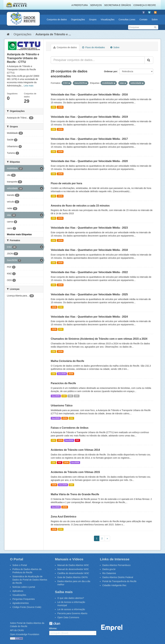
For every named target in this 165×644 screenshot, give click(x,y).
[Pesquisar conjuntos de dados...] (98, 60)
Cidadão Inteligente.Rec (114, 585)
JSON (60, 107)
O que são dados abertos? (71, 598)
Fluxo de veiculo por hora (66, 183)
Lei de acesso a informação (71, 609)
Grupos (93, 20)
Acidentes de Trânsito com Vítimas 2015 (75, 472)
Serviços (96, 5)
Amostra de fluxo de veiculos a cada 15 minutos (80, 206)
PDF (77, 440)
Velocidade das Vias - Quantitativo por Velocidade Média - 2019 (89, 117)
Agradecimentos (21, 603)
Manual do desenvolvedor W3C (73, 569)
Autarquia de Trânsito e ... (53, 34)
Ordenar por (111, 71)
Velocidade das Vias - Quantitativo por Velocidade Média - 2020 (89, 161)
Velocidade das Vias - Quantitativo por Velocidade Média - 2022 (89, 272)
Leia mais (29, 86)
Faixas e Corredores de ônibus (70, 428)
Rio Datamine (109, 573)
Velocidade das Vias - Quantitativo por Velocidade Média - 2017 (89, 139)
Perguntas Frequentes (24, 599)
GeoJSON (62, 374)
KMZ (70, 396)
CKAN (55, 623)
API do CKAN (17, 630)
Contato (143, 20)
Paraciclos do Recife (63, 383)
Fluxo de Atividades (93, 47)
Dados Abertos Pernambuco (116, 565)
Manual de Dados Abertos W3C (73, 565)
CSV (53, 107)
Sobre (155, 20)
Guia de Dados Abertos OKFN (73, 577)
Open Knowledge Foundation (25, 634)
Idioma (53, 628)
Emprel (112, 628)
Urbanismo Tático (62, 406)
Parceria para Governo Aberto (72, 613)
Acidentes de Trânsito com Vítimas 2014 (75, 450)
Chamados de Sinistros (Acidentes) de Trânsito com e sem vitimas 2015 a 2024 (99, 339)
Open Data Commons (68, 617)
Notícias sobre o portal (24, 587)
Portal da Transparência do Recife (119, 581)
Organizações (78, 20)
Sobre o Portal (20, 565)
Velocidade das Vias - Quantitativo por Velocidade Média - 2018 (89, 250)
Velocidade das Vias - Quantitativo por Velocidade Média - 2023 (89, 228)
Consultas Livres (127, 20)
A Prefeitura (80, 5)
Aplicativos (18, 591)
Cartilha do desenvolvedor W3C (73, 573)
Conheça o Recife (145, 5)
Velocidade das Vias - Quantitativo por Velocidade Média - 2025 (89, 294)
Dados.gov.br (109, 569)
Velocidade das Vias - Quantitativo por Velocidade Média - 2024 (89, 317)
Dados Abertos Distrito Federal (118, 577)
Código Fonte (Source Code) (27, 607)
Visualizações (108, 20)
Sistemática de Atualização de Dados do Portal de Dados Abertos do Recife (30, 580)
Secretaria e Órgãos (118, 5)
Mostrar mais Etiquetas (19, 234)
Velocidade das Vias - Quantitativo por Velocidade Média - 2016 (89, 95)
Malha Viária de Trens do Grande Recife (75, 494)
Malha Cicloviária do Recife (67, 361)
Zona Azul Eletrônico (64, 517)
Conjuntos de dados (57, 20)
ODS (77, 396)
